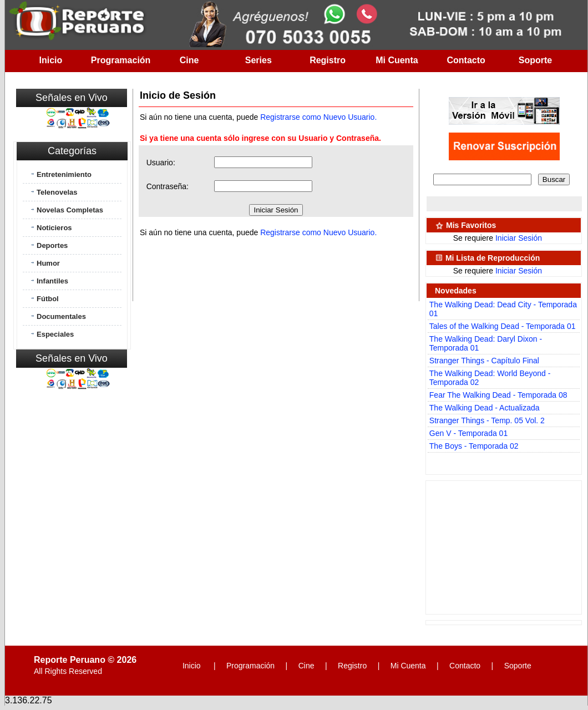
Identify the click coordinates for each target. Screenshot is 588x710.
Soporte (535, 60)
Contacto (466, 60)
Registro (328, 60)
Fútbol (48, 299)
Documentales (61, 316)
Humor (48, 263)
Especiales (55, 334)
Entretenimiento (64, 174)
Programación (121, 60)
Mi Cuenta (397, 60)
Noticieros (54, 228)
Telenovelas (57, 192)
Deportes (52, 245)
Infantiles (52, 281)
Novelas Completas (70, 210)
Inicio (51, 60)
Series (258, 60)
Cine (189, 60)
